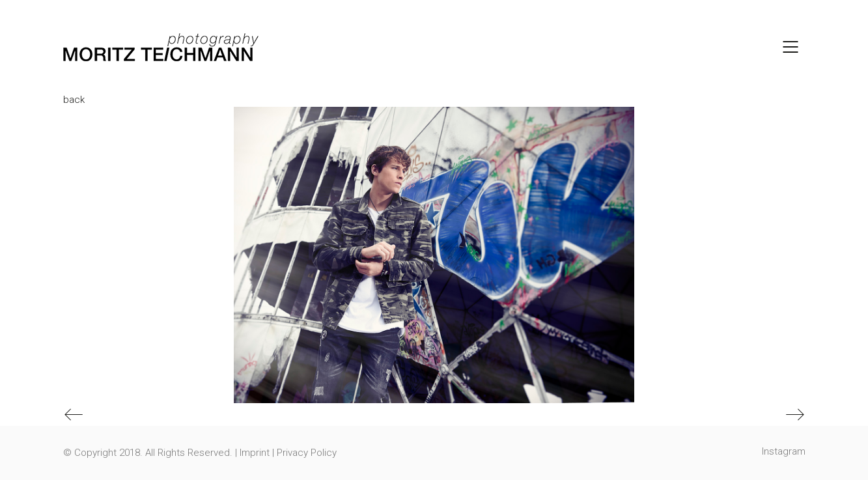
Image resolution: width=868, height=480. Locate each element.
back (74, 100)
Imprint (255, 453)
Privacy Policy (307, 453)
